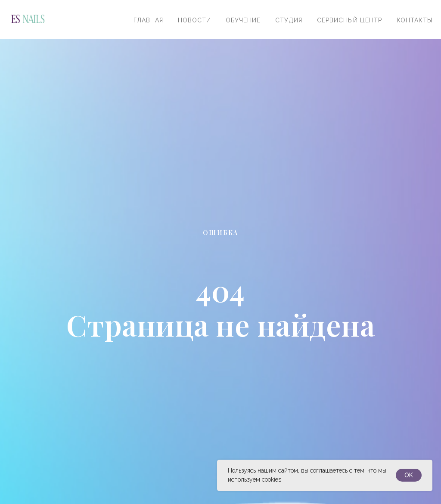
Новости (194, 20)
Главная (148, 20)
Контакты (415, 20)
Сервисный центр (349, 20)
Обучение (243, 20)
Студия (289, 20)
